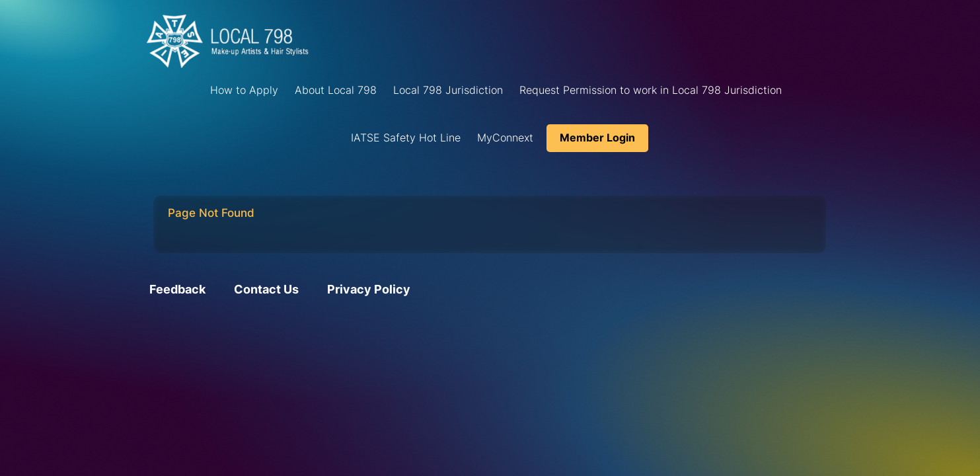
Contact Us (266, 289)
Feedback (177, 289)
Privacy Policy (369, 289)
